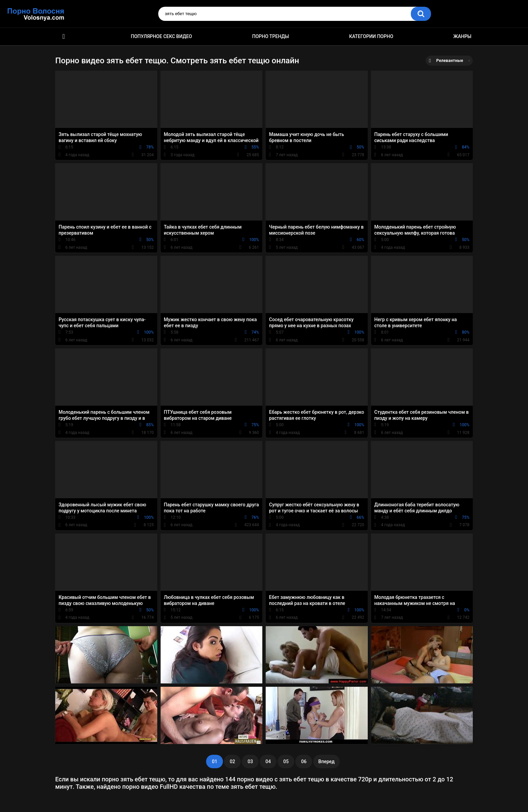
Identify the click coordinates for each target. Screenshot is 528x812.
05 (286, 762)
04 (268, 762)
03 (250, 762)
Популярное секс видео (162, 36)
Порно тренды (271, 36)
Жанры (462, 36)
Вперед (326, 762)
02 (232, 762)
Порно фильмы (64, 37)
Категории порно (371, 36)
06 (304, 762)
